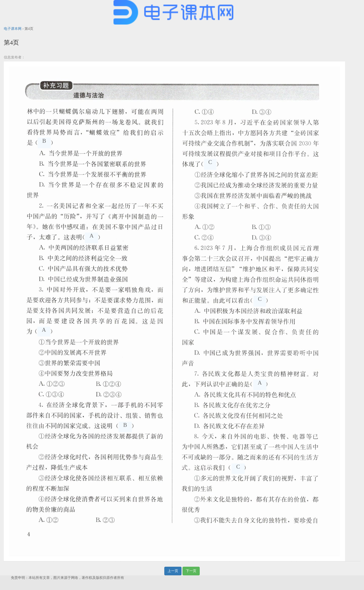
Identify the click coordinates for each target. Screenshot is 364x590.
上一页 (173, 571)
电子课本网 (13, 29)
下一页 (191, 571)
